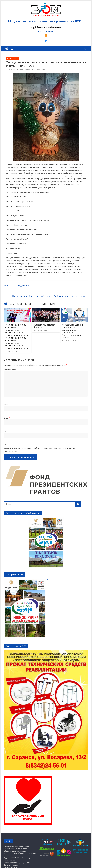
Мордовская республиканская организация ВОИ (45, 21)
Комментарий (11, 370)
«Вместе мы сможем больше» (45, 326)
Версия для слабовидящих (46, 27)
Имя (7, 404)
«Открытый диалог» (16, 285)
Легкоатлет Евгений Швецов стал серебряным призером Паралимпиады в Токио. (73, 331)
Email (7, 418)
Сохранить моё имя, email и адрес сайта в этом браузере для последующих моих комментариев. (39, 449)
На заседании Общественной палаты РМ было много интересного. (50, 296)
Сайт (6, 432)
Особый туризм (32, 580)
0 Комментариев (39, 69)
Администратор (25, 69)
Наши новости (12, 59)
